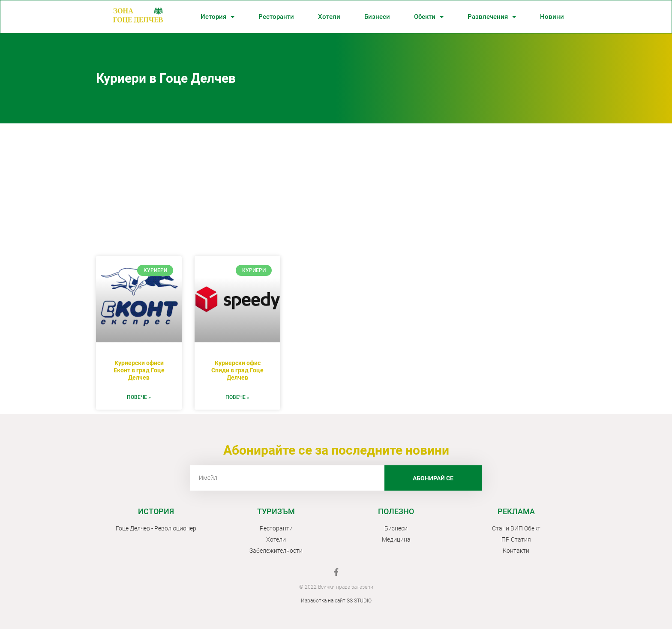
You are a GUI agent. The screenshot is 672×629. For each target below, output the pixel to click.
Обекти (429, 17)
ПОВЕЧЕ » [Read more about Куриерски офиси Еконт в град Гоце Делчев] (139, 397)
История (217, 17)
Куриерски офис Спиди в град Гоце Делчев (237, 370)
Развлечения (492, 17)
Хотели (329, 17)
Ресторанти (276, 17)
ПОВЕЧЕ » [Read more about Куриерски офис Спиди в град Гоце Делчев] (237, 397)
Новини (552, 17)
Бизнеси (377, 17)
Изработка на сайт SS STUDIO (336, 601)
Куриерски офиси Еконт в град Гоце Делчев (139, 370)
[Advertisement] (336, 188)
